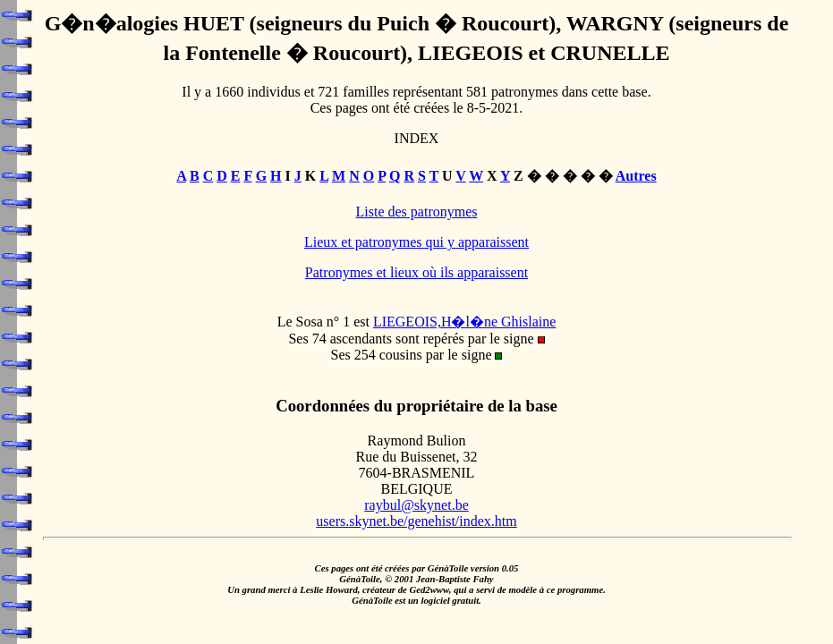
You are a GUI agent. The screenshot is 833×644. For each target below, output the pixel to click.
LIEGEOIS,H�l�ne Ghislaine (464, 322)
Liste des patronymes (417, 212)
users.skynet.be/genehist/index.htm (416, 521)
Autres (636, 176)
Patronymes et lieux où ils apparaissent (416, 272)
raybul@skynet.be (416, 505)
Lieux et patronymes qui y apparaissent (416, 242)
